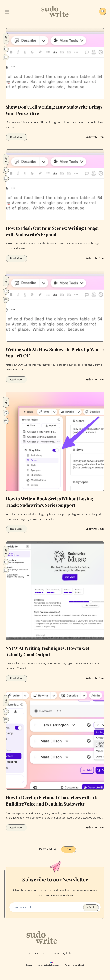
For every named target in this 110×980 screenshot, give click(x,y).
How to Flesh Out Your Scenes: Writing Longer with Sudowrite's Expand (52, 231)
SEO (6, 38)
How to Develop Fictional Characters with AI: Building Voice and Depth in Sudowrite (51, 800)
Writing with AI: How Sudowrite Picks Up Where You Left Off (55, 352)
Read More (19, 137)
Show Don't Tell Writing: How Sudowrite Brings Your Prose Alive (54, 110)
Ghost (81, 965)
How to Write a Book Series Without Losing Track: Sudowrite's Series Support (49, 502)
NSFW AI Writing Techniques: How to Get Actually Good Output (47, 651)
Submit (91, 907)
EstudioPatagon (52, 965)
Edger (29, 965)
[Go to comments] (6, 49)
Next (68, 849)
